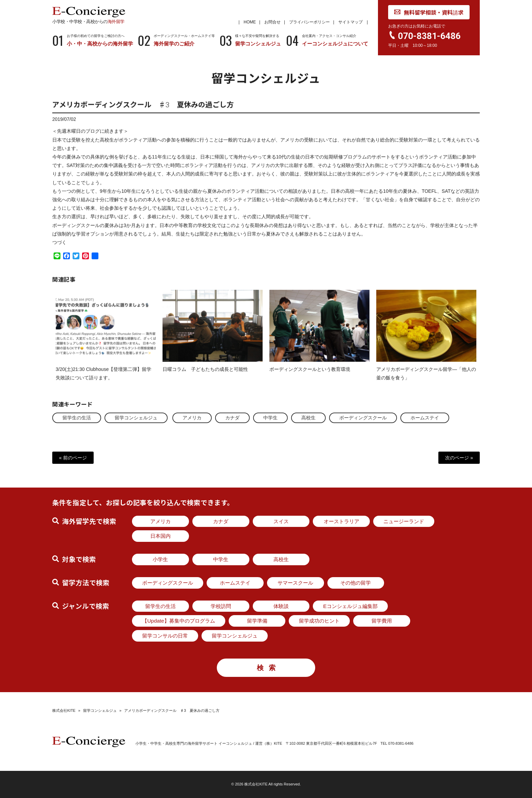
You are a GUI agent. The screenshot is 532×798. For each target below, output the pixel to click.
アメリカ (192, 418)
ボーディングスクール (363, 418)
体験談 (281, 606)
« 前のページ (73, 458)
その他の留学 (356, 583)
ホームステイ (425, 418)
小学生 (160, 559)
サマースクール (295, 583)
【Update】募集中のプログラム (179, 621)
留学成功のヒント (319, 621)
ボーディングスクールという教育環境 (310, 375)
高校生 (308, 418)
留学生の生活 (77, 418)
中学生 (270, 418)
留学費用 (382, 621)
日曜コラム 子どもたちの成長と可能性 (205, 375)
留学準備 (257, 621)
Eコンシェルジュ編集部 (350, 606)
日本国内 (160, 536)
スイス (281, 521)
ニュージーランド (404, 521)
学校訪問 (221, 606)
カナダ (232, 418)
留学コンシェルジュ (136, 418)
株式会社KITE (64, 710)
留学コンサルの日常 (165, 636)
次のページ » (459, 458)
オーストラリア (341, 521)
